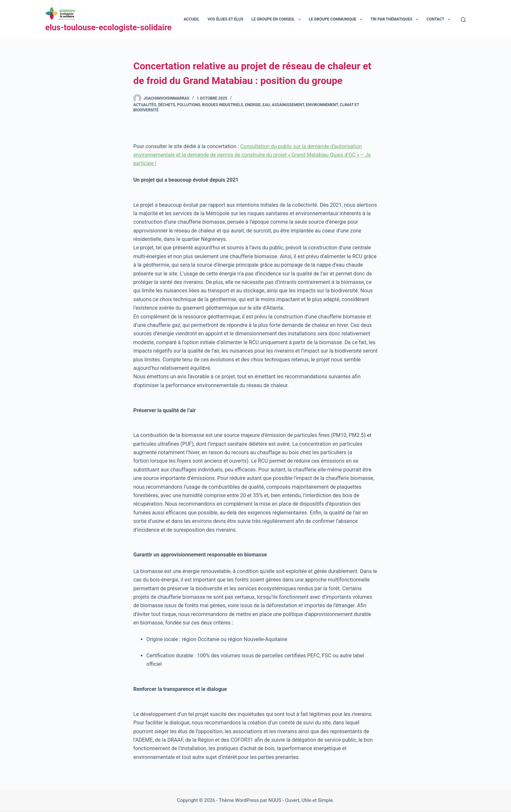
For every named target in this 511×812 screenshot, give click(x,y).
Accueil (191, 19)
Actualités (145, 105)
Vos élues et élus (226, 19)
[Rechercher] (463, 20)
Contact (440, 20)
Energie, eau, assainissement (275, 105)
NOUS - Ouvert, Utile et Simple (300, 800)
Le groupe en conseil (277, 20)
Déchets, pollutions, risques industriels (201, 105)
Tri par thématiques (396, 20)
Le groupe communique (337, 20)
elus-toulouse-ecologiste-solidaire (109, 28)
